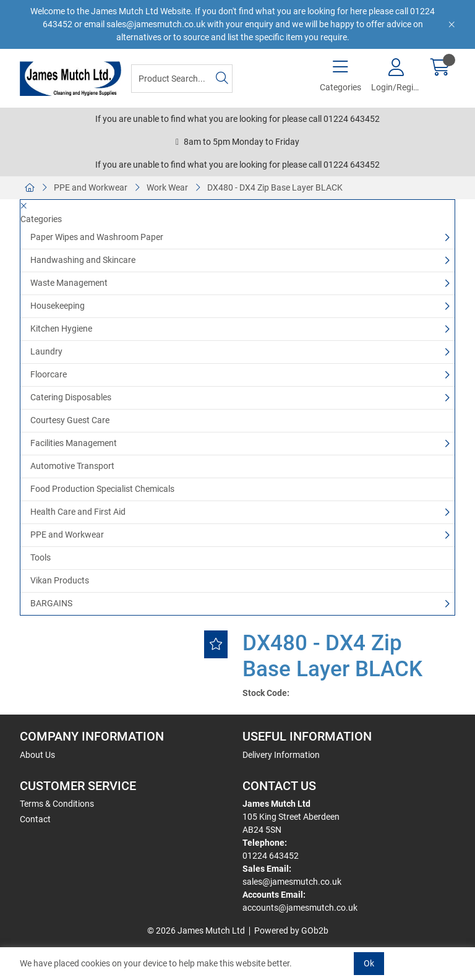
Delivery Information (281, 755)
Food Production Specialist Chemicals (102, 489)
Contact (35, 819)
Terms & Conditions (57, 804)
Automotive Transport (72, 466)
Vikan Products (60, 580)
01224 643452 (271, 856)
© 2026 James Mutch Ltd (196, 931)
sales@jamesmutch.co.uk (292, 882)
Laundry (46, 351)
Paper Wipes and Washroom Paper (97, 237)
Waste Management (69, 283)
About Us (37, 755)
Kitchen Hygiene (61, 329)
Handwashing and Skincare (83, 260)
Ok (369, 963)
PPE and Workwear (91, 187)
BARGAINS (51, 603)
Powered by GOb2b (291, 931)
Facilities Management (74, 443)
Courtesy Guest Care (70, 420)
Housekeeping (58, 306)
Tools (41, 557)
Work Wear (167, 187)
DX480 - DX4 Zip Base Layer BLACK (275, 187)
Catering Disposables (71, 397)
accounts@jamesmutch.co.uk (300, 908)
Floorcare (49, 374)
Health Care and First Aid (78, 512)
